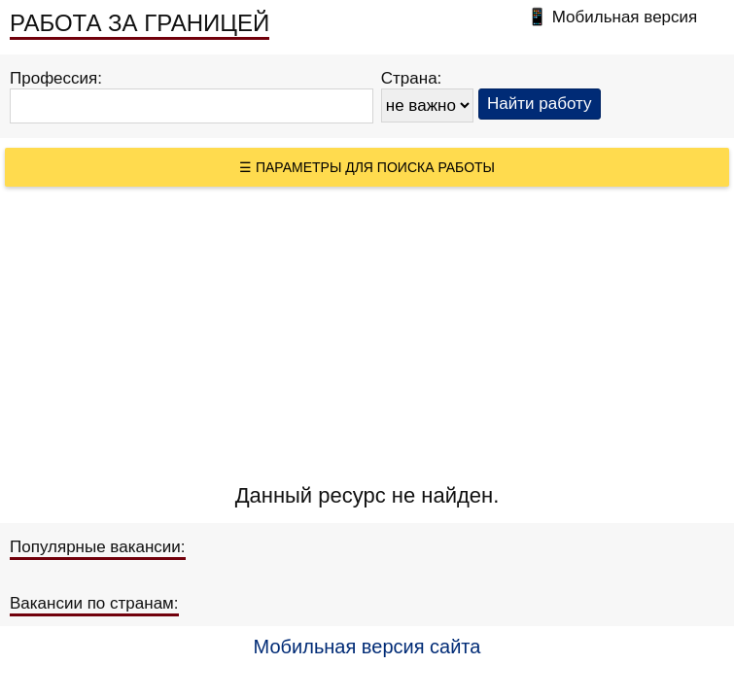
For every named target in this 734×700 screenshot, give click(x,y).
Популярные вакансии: (98, 547)
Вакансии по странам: (94, 603)
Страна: (412, 78)
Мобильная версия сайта (367, 647)
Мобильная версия (625, 17)
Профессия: (56, 78)
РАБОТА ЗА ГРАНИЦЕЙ (140, 23)
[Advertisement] (367, 332)
